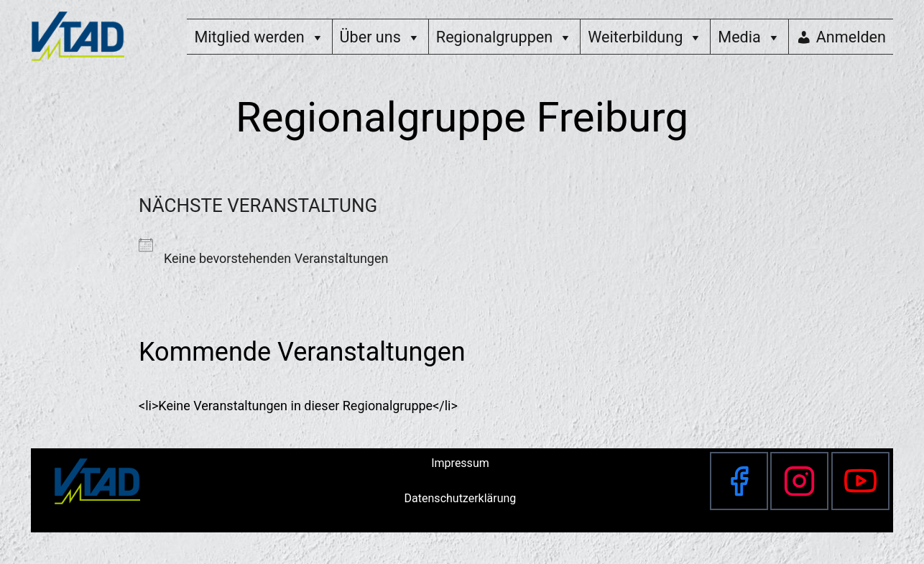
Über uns (380, 37)
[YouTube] (860, 481)
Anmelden (851, 37)
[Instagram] (799, 481)
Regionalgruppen (504, 37)
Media (749, 37)
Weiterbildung (645, 37)
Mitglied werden (259, 37)
